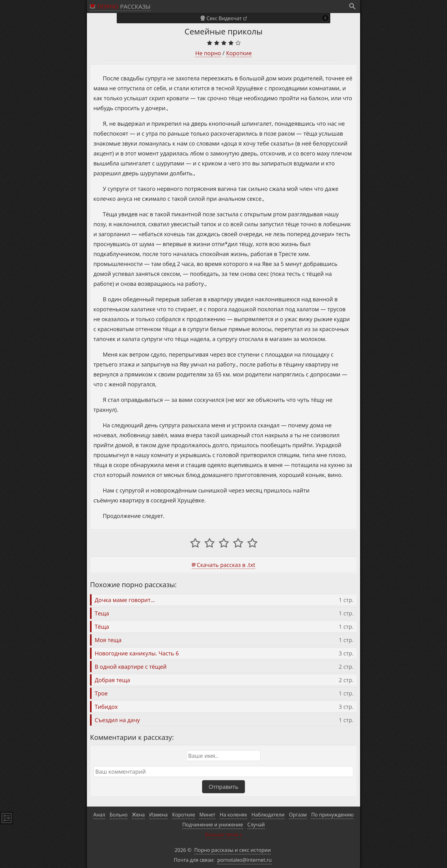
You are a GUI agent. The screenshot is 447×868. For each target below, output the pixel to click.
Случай (256, 825)
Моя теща (108, 640)
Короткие (239, 53)
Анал (99, 815)
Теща (102, 613)
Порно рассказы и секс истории (233, 850)
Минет (207, 815)
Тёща (102, 627)
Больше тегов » (223, 834)
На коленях (233, 815)
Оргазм (298, 815)
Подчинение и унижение (213, 825)
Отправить (223, 787)
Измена (159, 815)
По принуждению (332, 815)
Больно (119, 815)
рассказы (124, 7)
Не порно (208, 53)
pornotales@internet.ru (244, 860)
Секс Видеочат (224, 18)
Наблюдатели (268, 815)
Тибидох (106, 707)
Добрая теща (112, 680)
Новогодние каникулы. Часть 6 (137, 653)
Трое (101, 693)
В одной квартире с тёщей (131, 667)
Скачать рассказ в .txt (226, 565)
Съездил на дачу (117, 720)
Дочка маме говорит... (125, 600)
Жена (138, 815)
